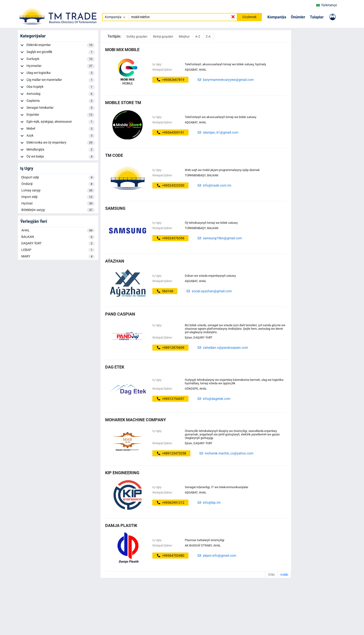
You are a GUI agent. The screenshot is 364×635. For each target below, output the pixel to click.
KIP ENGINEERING (122, 473)
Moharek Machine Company (136, 420)
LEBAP (58, 250)
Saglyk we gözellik (61, 52)
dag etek (115, 367)
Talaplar (317, 17)
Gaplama (61, 101)
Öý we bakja (61, 157)
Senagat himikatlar (61, 108)
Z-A (208, 36)
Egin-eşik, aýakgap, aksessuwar (61, 122)
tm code (114, 155)
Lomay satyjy (58, 191)
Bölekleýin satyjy (58, 210)
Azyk (61, 136)
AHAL (58, 230)
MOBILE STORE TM (123, 103)
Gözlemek (249, 17)
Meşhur (185, 36)
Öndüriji (58, 184)
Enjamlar (61, 115)
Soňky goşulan (137, 36)
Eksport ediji (58, 178)
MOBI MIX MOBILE (122, 50)
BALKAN (58, 237)
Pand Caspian (120, 314)
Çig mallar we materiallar (61, 80)
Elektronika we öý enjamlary (61, 143)
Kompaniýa (277, 17)
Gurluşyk (61, 59)
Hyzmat (58, 204)
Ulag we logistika (61, 73)
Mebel (61, 129)
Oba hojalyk (61, 87)
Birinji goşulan (163, 36)
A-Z (198, 36)
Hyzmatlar (61, 66)
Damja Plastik (121, 525)
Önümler (298, 17)
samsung (115, 208)
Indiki (284, 575)
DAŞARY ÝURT (58, 243)
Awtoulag (61, 94)
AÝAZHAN (115, 261)
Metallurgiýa (61, 150)
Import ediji (58, 197)
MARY (58, 257)
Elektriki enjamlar (61, 45)
